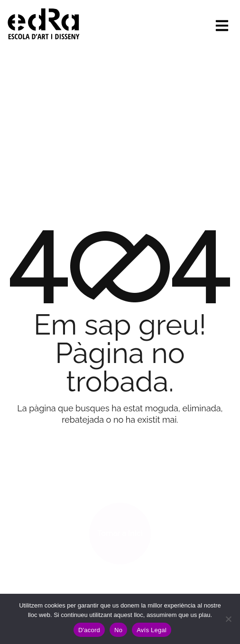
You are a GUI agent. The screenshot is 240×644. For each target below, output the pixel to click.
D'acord (89, 630)
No (118, 630)
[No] (228, 619)
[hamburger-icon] (222, 26)
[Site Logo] (44, 23)
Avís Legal (152, 630)
